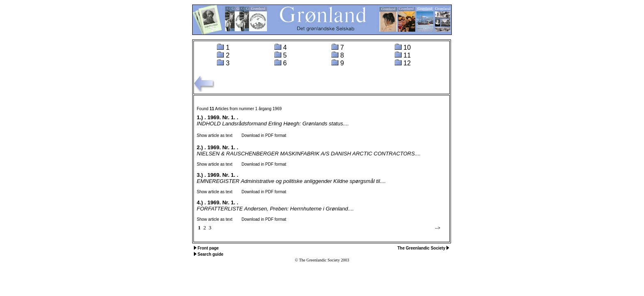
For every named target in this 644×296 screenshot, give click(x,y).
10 (407, 47)
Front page (208, 248)
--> (438, 228)
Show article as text (215, 135)
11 (407, 55)
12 (407, 63)
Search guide (210, 254)
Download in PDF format (260, 135)
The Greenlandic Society (422, 248)
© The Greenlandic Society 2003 (322, 260)
